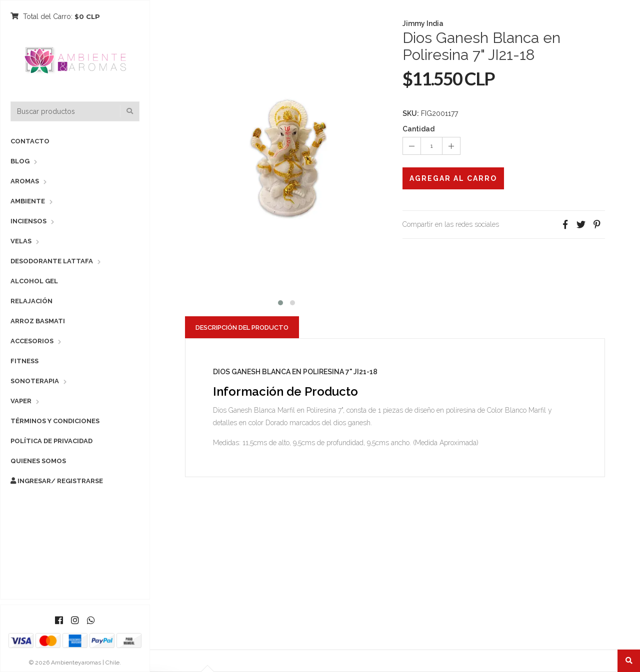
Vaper (21, 401)
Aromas (25, 181)
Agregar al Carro (453, 178)
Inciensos (28, 221)
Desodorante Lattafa (52, 261)
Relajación (31, 301)
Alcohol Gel (34, 281)
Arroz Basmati (38, 321)
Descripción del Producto (242, 328)
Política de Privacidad (51, 441)
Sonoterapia (35, 381)
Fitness (24, 361)
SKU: (411, 113)
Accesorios (32, 341)
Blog (20, 161)
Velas (21, 241)
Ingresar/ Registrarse (57, 481)
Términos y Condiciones (55, 421)
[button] (280, 302)
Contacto (30, 141)
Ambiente (28, 201)
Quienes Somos (38, 461)
